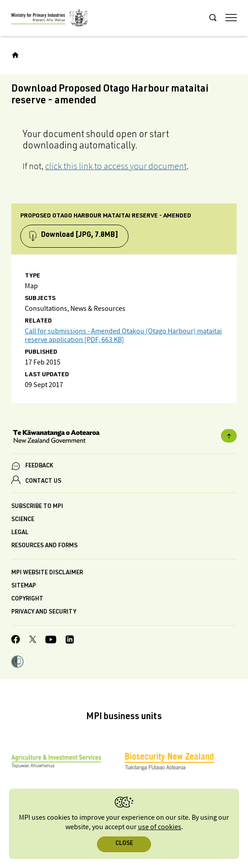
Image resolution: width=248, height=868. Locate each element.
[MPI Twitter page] (33, 641)
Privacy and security (44, 612)
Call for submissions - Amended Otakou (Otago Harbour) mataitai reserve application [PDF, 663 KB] (123, 335)
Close (124, 844)
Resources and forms (44, 546)
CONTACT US (43, 482)
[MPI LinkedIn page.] (70, 641)
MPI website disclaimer (47, 573)
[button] (17, 663)
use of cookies (160, 827)
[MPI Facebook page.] (16, 641)
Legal (20, 533)
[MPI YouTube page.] (51, 641)
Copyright (27, 599)
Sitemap (24, 586)
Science (23, 520)
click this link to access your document (116, 166)
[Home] (15, 55)
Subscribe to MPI (37, 507)
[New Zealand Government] (124, 438)
